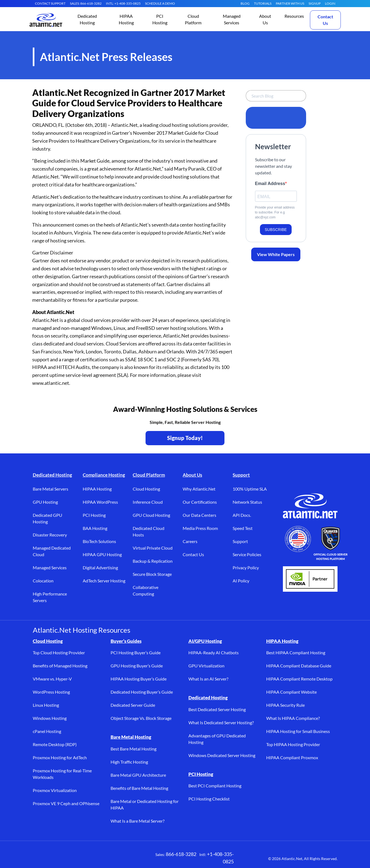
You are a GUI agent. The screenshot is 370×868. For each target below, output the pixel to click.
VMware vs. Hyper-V (52, 679)
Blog (245, 3)
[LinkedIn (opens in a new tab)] (71, 857)
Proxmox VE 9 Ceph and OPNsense (66, 803)
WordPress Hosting (51, 692)
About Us (192, 475)
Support (241, 475)
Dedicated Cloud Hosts (149, 531)
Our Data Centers (199, 515)
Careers (190, 541)
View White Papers (276, 254)
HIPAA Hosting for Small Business (298, 731)
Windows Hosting (50, 718)
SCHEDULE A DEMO (160, 3)
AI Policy (241, 581)
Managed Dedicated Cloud (52, 551)
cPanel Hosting (47, 731)
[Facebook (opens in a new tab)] (38, 857)
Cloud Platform (149, 475)
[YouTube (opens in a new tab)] (87, 857)
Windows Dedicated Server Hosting (222, 755)
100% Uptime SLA (250, 489)
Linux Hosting (46, 705)
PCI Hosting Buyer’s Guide (136, 653)
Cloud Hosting (146, 489)
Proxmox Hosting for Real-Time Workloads (62, 774)
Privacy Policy (246, 568)
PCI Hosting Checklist (209, 799)
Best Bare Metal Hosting (134, 749)
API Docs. (242, 515)
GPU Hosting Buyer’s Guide (137, 666)
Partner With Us (290, 3)
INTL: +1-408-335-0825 (123, 3)
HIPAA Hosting (97, 489)
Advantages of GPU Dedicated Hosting (217, 739)
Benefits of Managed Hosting (60, 666)
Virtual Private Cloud (153, 548)
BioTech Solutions (99, 541)
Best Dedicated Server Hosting (217, 709)
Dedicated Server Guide (133, 705)
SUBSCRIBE (276, 230)
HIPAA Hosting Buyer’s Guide (139, 679)
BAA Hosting (95, 528)
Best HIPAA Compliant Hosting (296, 653)
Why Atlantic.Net (199, 489)
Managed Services (50, 568)
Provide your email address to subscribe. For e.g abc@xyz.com (275, 212)
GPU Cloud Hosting (151, 515)
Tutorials (263, 3)
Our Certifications (200, 502)
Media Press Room (200, 528)
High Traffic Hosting (129, 762)
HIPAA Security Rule (285, 705)
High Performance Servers (50, 597)
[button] (88, 20)
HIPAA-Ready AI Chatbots (214, 653)
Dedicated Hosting (52, 475)
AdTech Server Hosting (104, 581)
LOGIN (330, 3)
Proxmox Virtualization (55, 790)
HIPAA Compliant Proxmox (292, 757)
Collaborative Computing (146, 590)
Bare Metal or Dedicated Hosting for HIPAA (145, 804)
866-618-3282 (181, 854)
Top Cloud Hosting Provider (59, 653)
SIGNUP (315, 3)
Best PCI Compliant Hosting (215, 786)
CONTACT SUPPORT (50, 3)
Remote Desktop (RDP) (55, 744)
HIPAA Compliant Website (291, 692)
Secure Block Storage (152, 574)
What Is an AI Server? (208, 679)
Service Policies (247, 554)
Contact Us (325, 20)
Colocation (43, 581)
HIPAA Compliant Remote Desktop (299, 679)
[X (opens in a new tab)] (55, 857)
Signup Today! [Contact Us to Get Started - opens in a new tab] (185, 438)
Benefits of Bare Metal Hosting (139, 788)
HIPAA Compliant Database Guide (299, 666)
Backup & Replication (153, 561)
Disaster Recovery (50, 535)
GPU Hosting (45, 502)
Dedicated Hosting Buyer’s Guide (142, 692)
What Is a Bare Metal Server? (137, 821)
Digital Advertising (100, 568)
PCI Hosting (94, 515)
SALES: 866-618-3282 (86, 3)
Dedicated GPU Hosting (48, 518)
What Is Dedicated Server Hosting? (221, 722)
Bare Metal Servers (51, 489)
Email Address (270, 184)
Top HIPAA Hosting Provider (293, 744)
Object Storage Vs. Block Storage (141, 718)
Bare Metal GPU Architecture (138, 775)
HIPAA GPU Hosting (102, 554)
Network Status (247, 502)
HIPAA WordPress (100, 502)
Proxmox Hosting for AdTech (60, 757)
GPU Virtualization (206, 666)
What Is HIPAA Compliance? (293, 718)
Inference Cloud (148, 502)
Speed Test (243, 528)
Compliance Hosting (104, 475)
